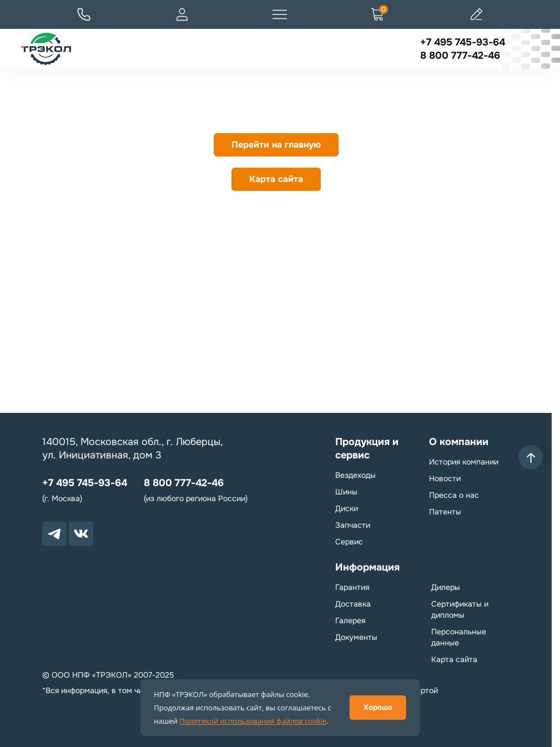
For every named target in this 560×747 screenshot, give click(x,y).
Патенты (445, 512)
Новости (445, 478)
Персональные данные (459, 637)
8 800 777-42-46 (460, 55)
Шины (346, 492)
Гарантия (352, 587)
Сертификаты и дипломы (460, 609)
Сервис (349, 542)
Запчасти (353, 525)
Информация (367, 567)
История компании (464, 462)
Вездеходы (355, 475)
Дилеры (446, 587)
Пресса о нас (454, 495)
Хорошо (378, 707)
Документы (356, 637)
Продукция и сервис (367, 448)
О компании (459, 442)
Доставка (353, 604)
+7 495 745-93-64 (463, 42)
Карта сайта (276, 179)
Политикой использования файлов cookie (253, 721)
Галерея (350, 620)
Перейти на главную (276, 145)
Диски (347, 508)
